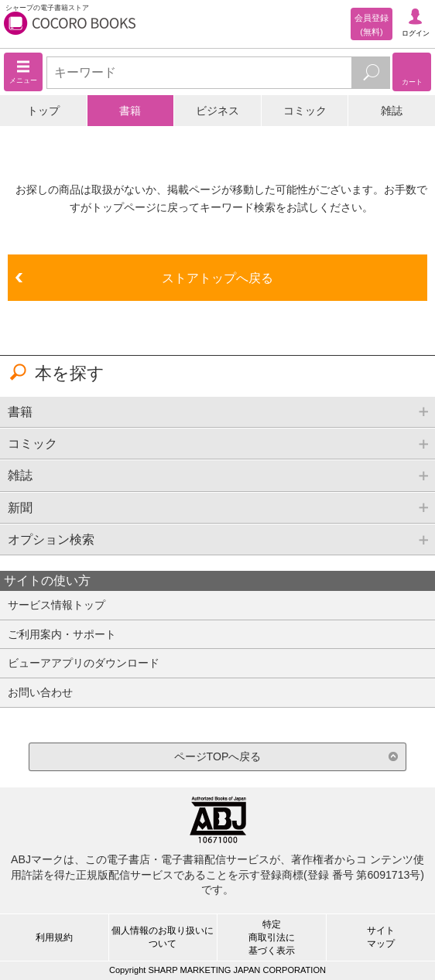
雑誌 (392, 111)
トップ (43, 111)
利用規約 (54, 937)
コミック (305, 111)
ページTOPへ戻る (218, 756)
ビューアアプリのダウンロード (84, 663)
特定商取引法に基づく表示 (272, 937)
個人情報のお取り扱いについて (163, 937)
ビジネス (217, 111)
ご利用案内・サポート (62, 634)
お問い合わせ (40, 692)
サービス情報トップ (57, 605)
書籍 (130, 111)
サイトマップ (381, 937)
